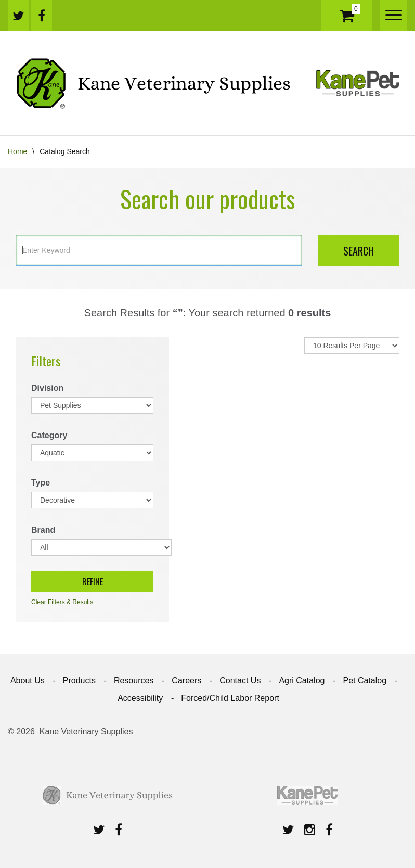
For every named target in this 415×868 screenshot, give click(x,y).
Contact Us (240, 680)
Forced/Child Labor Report (230, 698)
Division (47, 388)
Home (17, 151)
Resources (134, 680)
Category (49, 435)
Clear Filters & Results (62, 602)
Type (41, 483)
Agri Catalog (302, 680)
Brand (43, 530)
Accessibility (140, 698)
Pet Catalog (365, 680)
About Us (28, 680)
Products (79, 680)
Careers (186, 680)
